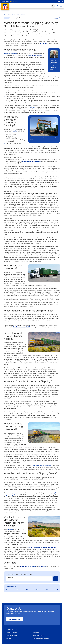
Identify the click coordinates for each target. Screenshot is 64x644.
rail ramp (33, 107)
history (10, 529)
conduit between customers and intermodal (42, 547)
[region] (60, 2)
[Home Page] (6, 14)
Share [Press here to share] (57, 18)
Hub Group (43, 43)
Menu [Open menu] (59, 6)
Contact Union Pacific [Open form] (14, 619)
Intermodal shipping (10, 53)
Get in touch (42, 566)
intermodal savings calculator (31, 161)
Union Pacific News (11, 635)
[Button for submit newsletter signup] (56, 579)
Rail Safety (36, 632)
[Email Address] (29, 579)
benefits (14, 131)
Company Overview (11, 632)
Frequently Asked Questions (41, 638)
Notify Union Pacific (38, 635)
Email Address (10, 577)
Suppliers (9, 638)
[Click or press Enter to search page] (53, 6)
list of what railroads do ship (22, 327)
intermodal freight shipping (28, 566)
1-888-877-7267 (13, 2)
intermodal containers (35, 55)
